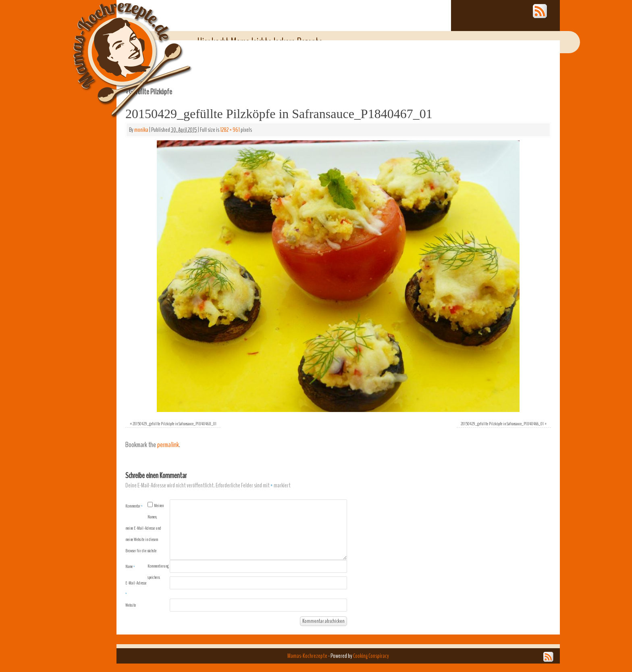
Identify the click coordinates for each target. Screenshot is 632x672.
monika (141, 130)
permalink (168, 445)
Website (131, 605)
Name (130, 566)
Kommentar (134, 506)
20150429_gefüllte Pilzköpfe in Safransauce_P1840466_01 (502, 424)
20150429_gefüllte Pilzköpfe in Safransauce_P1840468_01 (175, 424)
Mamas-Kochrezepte (121, 50)
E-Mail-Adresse (136, 588)
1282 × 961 (230, 130)
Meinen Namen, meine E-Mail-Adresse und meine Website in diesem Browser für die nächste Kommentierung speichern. (147, 541)
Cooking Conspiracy (371, 656)
